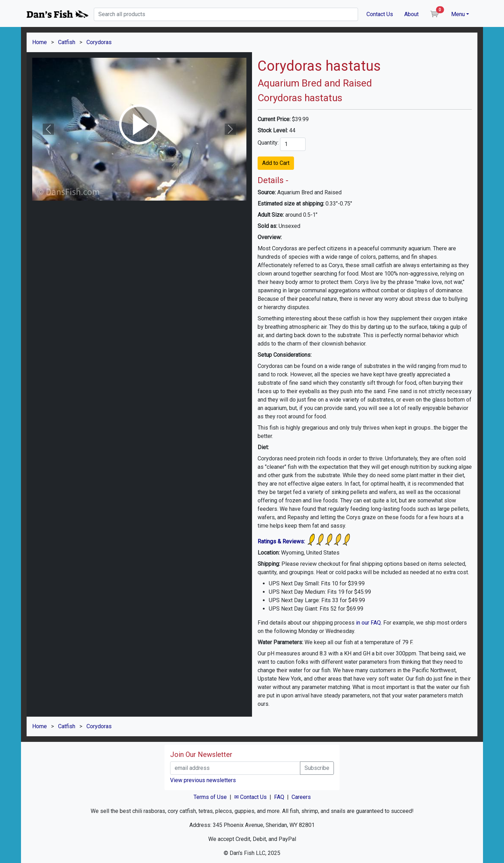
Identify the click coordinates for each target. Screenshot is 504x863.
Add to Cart (276, 163)
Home (40, 42)
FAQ (279, 797)
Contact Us (380, 14)
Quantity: (268, 143)
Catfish (67, 42)
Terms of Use (210, 797)
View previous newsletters (203, 780)
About (411, 14)
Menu (458, 14)
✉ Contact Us (250, 797)
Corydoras (99, 42)
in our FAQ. (369, 623)
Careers (301, 797)
